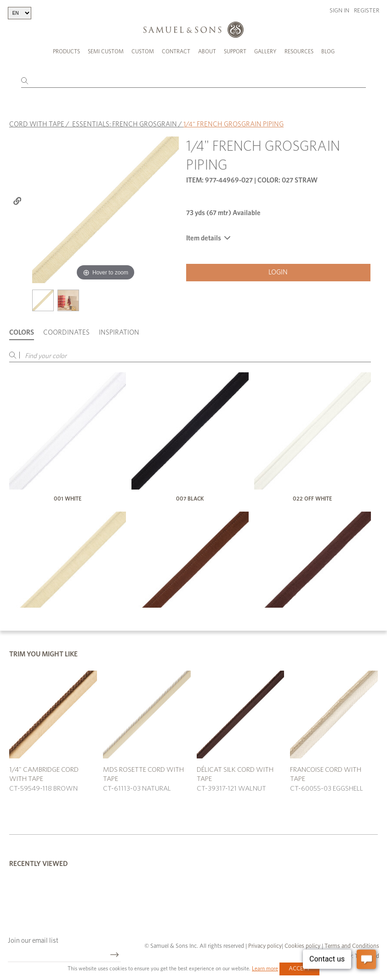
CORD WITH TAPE (37, 124)
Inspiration (119, 333)
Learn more (265, 969)
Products (66, 51)
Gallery (265, 51)
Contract (176, 51)
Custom (143, 51)
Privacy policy (265, 946)
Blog (328, 51)
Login (278, 272)
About (207, 51)
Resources (299, 51)
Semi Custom (106, 51)
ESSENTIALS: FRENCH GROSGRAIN (125, 124)
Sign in (339, 11)
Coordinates (66, 333)
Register (367, 11)
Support (235, 51)
